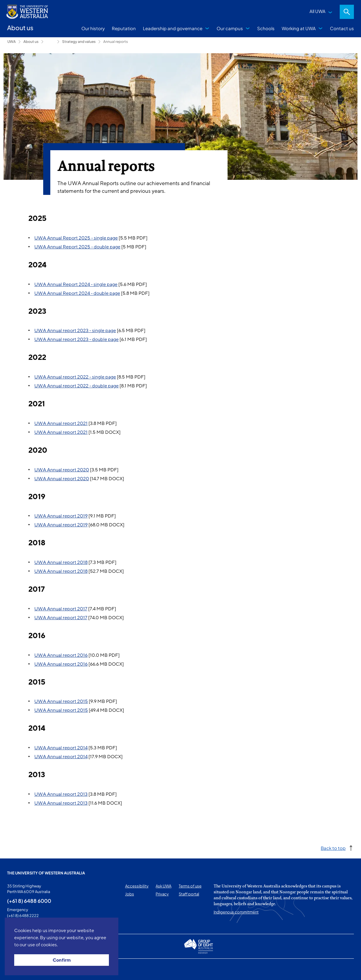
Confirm (62, 960)
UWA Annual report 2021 (61, 423)
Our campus (230, 28)
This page (16, 969)
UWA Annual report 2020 (62, 470)
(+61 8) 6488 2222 (23, 916)
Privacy (162, 894)
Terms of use (190, 886)
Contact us (342, 28)
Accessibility (137, 886)
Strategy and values (79, 42)
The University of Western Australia (46, 873)
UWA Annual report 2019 (61, 516)
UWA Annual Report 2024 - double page (77, 293)
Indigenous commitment (236, 912)
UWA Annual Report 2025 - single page (76, 238)
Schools (266, 28)
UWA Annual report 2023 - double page (76, 339)
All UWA (318, 11)
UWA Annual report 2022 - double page (76, 386)
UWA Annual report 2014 (61, 748)
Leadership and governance (173, 28)
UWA (12, 42)
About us (31, 42)
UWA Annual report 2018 (61, 562)
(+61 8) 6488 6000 (29, 901)
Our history (93, 28)
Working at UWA (299, 28)
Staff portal (189, 894)
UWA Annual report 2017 (61, 609)
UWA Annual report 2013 (61, 794)
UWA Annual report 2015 (61, 701)
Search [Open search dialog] (347, 12)
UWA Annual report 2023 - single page (75, 331)
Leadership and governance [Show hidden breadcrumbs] (50, 42)
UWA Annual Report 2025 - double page (77, 247)
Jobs (130, 894)
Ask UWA (163, 886)
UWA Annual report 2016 (61, 655)
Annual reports (116, 42)
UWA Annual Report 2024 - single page (76, 284)
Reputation (124, 28)
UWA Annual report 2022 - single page (75, 377)
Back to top (333, 848)
